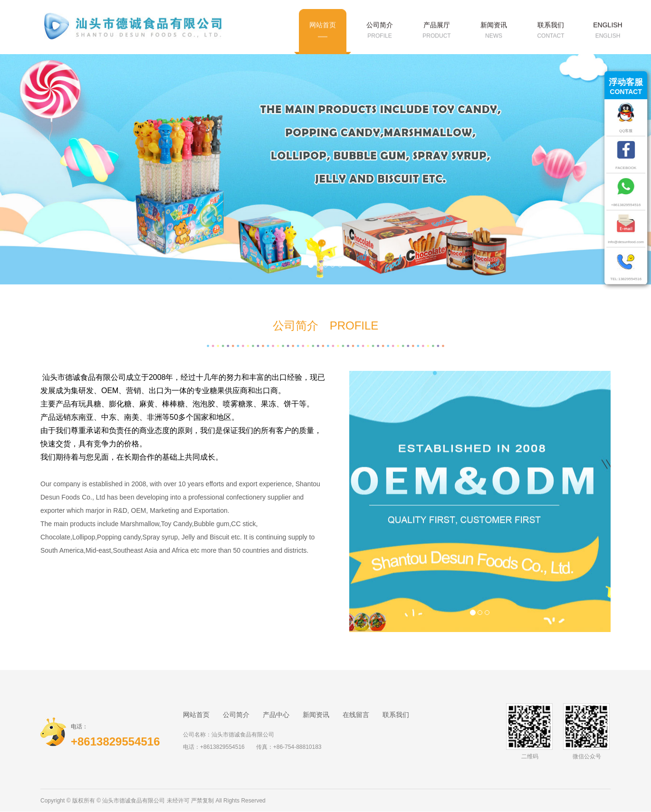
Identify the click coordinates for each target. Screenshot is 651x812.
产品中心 (276, 715)
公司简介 (236, 715)
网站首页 (196, 715)
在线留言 (356, 715)
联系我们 (396, 715)
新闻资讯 (316, 715)
